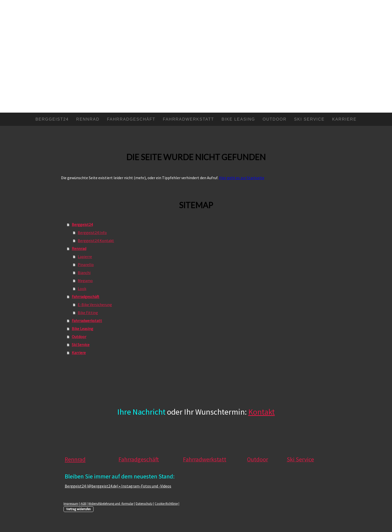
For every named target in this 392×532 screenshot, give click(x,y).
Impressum (71, 503)
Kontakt (261, 412)
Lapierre (85, 256)
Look (82, 289)
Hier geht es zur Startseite (242, 178)
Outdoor (275, 119)
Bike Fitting (88, 313)
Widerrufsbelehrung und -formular (111, 503)
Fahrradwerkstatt (189, 119)
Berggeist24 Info (92, 232)
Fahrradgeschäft (131, 119)
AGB (83, 503)
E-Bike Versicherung (95, 305)
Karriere (344, 119)
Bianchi (84, 273)
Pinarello (86, 264)
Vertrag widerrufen (78, 509)
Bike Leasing (238, 119)
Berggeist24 (52, 119)
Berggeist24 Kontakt (96, 240)
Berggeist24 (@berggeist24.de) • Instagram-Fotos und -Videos (118, 486)
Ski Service (309, 119)
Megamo (85, 281)
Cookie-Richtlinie (166, 503)
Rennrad (88, 119)
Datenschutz (144, 503)
